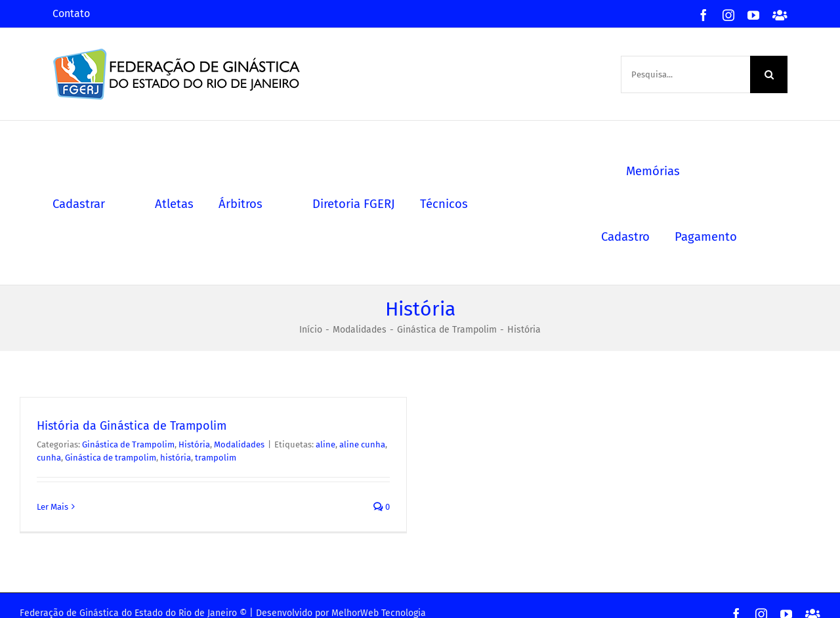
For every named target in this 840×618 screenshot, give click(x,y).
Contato (71, 13)
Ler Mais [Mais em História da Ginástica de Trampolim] (52, 507)
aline (325, 444)
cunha (49, 458)
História (194, 444)
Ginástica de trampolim (111, 458)
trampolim (216, 458)
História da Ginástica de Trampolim (132, 426)
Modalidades (239, 444)
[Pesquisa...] (685, 74)
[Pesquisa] (769, 74)
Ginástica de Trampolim (128, 444)
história (176, 458)
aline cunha (362, 444)
